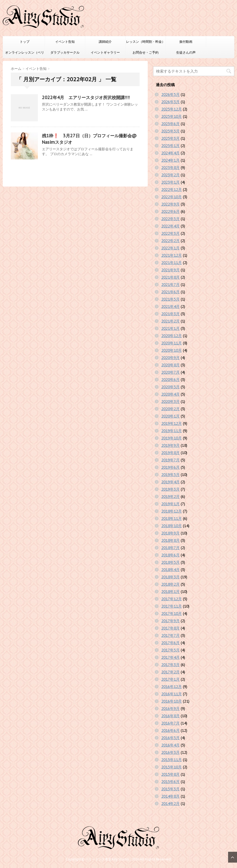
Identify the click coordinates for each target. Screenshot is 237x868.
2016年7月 (170, 723)
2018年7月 (170, 548)
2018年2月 (170, 584)
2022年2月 (170, 241)
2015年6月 (170, 782)
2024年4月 (170, 153)
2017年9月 (170, 621)
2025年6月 (170, 124)
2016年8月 (170, 716)
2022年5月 (170, 219)
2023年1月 (170, 182)
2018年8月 (170, 540)
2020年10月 (172, 350)
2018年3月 (170, 577)
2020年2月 (170, 409)
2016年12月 (172, 687)
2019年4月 (170, 482)
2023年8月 (170, 168)
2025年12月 (172, 109)
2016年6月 (170, 730)
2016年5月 (170, 738)
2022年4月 (170, 226)
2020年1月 (170, 416)
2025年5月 (170, 131)
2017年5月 (170, 650)
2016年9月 (170, 709)
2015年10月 (172, 767)
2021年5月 (170, 299)
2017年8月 (170, 628)
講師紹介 (105, 42)
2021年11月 (172, 263)
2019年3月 (170, 489)
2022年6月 (170, 211)
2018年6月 (170, 555)
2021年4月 (170, 306)
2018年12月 (172, 511)
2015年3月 (170, 789)
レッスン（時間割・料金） (146, 42)
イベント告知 (65, 42)
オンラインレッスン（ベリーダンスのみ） (25, 54)
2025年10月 (172, 116)
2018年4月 (170, 570)
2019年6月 (170, 467)
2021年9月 (170, 270)
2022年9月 (170, 204)
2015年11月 (172, 760)
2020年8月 (170, 365)
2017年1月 (170, 679)
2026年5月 (170, 94)
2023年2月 (170, 175)
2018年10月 (172, 526)
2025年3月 (170, 138)
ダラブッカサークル (65, 52)
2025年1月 (170, 146)
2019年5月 (170, 475)
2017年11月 (172, 606)
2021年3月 (170, 314)
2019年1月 (170, 504)
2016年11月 (172, 694)
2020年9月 (170, 358)
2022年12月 (172, 190)
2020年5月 (170, 387)
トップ (25, 42)
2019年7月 (170, 460)
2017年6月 (170, 643)
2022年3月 (170, 233)
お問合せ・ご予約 (146, 52)
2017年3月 (170, 665)
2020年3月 (170, 402)
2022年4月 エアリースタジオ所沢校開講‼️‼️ (86, 97)
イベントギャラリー (105, 52)
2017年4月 (170, 657)
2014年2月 (170, 804)
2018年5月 (170, 562)
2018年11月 (172, 518)
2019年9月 (170, 445)
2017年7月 (170, 635)
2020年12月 (172, 336)
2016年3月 (170, 752)
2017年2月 (170, 672)
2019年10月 (172, 438)
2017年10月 (172, 614)
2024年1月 (170, 160)
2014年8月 (170, 796)
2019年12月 (172, 423)
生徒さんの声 (186, 52)
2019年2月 (170, 497)
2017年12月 (172, 599)
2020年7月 (170, 372)
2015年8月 (170, 774)
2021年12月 (172, 255)
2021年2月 (170, 321)
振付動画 (186, 42)
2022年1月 (170, 248)
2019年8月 (170, 453)
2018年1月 (170, 592)
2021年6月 (170, 292)
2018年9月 (170, 533)
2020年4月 (170, 394)
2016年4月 (170, 745)
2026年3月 (170, 102)
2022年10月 (172, 197)
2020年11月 (172, 343)
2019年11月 (172, 431)
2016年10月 (172, 701)
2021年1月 (170, 328)
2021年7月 (170, 285)
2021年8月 (170, 277)
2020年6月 (170, 380)
